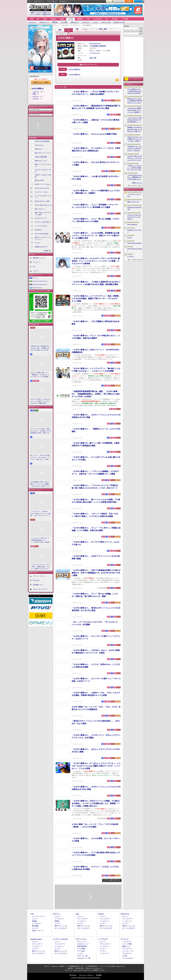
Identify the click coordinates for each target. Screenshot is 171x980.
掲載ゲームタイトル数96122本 (40, 13)
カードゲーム (127, 949)
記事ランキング (38, 931)
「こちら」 (96, 968)
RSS (30, 1)
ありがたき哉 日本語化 (42, 234)
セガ (91, 46)
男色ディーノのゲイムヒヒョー (43, 165)
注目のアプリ (74, 22)
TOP (32, 19)
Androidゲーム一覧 (119, 22)
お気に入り (120, 1)
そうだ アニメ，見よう (42, 192)
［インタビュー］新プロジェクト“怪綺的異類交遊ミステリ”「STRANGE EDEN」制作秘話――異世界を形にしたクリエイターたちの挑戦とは (40, 540)
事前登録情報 (82, 946)
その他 (125, 956)
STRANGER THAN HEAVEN (134, 208)
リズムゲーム (127, 953)
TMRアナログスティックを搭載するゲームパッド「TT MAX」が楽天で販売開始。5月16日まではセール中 (135, 139)
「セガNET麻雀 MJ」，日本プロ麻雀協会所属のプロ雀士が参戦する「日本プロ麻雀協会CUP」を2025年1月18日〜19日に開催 (96, 573)
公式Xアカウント (39, 1)
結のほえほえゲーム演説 (42, 201)
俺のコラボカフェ (40, 209)
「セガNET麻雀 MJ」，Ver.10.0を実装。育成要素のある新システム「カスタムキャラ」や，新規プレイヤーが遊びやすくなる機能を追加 (96, 236)
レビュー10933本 (35, 14)
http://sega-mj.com (95, 43)
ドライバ (36, 271)
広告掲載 (99, 975)
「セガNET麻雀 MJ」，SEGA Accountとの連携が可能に (95, 134)
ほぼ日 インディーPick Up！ (43, 184)
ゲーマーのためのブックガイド (43, 197)
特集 (34, 94)
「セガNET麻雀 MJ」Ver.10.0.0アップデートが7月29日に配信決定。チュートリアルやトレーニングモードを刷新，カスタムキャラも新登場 (96, 261)
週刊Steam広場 (39, 180)
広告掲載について (38, 585)
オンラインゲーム (38, 916)
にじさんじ (131, 256)
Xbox (45, 19)
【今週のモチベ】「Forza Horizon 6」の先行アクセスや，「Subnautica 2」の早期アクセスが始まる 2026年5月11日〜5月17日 (135, 149)
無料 (95, 58)
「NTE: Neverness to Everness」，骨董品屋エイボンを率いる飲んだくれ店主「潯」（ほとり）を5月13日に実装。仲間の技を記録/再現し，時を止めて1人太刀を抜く (135, 177)
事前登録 (55, 22)
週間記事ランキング (39, 258)
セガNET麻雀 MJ (74, 69)
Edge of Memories (132, 224)
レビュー (36, 96)
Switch (62, 19)
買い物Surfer (39, 230)
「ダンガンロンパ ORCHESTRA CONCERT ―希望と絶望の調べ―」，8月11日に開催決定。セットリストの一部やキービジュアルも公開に (135, 120)
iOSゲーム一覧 (106, 22)
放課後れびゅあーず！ (42, 247)
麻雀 (91, 58)
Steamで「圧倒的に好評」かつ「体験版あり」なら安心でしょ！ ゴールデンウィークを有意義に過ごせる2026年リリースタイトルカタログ (41, 375)
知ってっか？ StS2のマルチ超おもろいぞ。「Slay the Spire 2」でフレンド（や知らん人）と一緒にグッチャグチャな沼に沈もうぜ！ (41, 458)
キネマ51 (37, 243)
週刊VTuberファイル (41, 161)
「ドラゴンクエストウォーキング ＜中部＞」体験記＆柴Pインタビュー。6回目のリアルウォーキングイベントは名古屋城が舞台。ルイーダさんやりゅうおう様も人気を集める (40, 567)
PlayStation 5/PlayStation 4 (40, 284)
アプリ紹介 (81, 951)
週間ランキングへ (138, 183)
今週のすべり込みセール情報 (43, 176)
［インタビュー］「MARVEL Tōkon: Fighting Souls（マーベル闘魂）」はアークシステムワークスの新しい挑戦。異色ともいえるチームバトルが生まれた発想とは (40, 514)
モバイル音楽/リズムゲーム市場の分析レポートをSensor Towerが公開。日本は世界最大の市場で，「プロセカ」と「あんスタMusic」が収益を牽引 (135, 91)
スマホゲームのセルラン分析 (43, 171)
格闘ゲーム (126, 946)
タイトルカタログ (61, 928)
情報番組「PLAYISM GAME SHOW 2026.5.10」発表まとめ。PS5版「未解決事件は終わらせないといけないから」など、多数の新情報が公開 (135, 129)
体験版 (34, 921)
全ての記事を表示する (112, 880)
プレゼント (36, 262)
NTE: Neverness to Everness (135, 250)
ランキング (138, 1)
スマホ (71, 19)
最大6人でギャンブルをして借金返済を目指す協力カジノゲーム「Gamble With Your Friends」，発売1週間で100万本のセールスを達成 (135, 101)
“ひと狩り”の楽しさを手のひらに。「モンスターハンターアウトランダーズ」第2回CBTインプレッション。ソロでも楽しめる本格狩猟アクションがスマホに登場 (135, 158)
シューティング (128, 951)
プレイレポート (83, 919)
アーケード (125, 939)
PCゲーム (35, 278)
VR (88, 19)
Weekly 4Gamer (39, 145)
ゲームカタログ (128, 958)
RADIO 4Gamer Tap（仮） (42, 188)
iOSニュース (32, 22)
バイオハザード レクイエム (134, 195)
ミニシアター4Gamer (41, 226)
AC (107, 19)
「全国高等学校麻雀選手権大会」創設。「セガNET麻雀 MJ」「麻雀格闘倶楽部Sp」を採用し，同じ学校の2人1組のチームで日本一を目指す (96, 394)
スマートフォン (81, 939)
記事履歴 (129, 1)
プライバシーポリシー (40, 576)
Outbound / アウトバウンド (135, 231)
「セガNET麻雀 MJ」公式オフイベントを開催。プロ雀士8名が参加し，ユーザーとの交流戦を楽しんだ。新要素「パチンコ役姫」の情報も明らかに (96, 803)
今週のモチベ (39, 149)
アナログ (115, 19)
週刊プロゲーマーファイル (43, 153)
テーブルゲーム (95, 53)
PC (38, 19)
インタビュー (86, 22)
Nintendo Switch (37, 288)
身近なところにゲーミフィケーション (43, 238)
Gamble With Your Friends (135, 243)
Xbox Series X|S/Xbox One (40, 281)
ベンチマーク (104, 953)
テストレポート (105, 944)
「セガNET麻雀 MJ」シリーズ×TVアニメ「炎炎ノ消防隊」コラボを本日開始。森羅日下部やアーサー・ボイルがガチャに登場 (96, 299)
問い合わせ (63, 1)
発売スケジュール (61, 926)
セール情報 (64, 22)
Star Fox (130, 237)
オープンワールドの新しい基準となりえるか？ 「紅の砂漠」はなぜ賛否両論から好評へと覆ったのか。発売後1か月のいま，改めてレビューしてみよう (41, 431)
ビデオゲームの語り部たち (43, 222)
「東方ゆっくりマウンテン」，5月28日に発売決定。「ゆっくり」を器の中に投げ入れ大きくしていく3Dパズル (135, 168)
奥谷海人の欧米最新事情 (42, 141)
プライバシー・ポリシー (86, 975)
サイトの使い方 (52, 1)
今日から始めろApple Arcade (43, 205)
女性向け (80, 19)
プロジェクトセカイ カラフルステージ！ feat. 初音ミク (134, 217)
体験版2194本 (47, 14)
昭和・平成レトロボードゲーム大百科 (43, 214)
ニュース (36, 91)
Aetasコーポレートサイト (40, 589)
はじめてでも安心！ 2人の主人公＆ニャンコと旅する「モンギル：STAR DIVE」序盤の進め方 (40, 401)
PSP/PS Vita (125, 914)
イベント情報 (127, 944)
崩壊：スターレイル (133, 202)
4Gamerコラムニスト (41, 218)
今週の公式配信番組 (41, 157)
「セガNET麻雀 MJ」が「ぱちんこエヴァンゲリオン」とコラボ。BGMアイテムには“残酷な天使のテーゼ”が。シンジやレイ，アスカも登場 (96, 766)
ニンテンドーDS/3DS (60, 939)
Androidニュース (44, 22)
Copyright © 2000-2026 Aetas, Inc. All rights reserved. (85, 978)
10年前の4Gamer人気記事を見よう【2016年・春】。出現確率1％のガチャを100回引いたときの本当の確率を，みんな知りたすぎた (41, 348)
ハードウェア (97, 19)
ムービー (96, 22)
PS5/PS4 (53, 19)
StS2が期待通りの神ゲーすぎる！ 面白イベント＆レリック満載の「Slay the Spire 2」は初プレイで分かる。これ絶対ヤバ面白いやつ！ (41, 484)
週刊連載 (35, 926)
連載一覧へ (49, 251)
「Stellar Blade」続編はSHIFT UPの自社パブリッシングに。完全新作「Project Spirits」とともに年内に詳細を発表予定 (135, 110)
